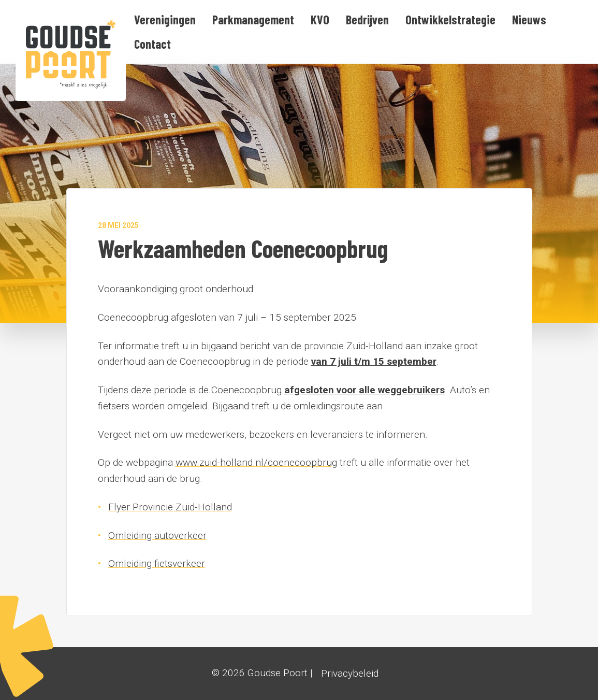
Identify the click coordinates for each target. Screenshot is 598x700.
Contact (152, 44)
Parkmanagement (253, 19)
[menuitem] (165, 20)
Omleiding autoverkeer (157, 535)
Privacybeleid (350, 673)
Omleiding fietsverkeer (157, 563)
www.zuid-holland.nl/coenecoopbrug (256, 462)
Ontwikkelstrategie (450, 19)
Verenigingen (165, 19)
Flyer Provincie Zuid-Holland (170, 507)
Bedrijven (367, 19)
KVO (320, 19)
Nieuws (529, 19)
